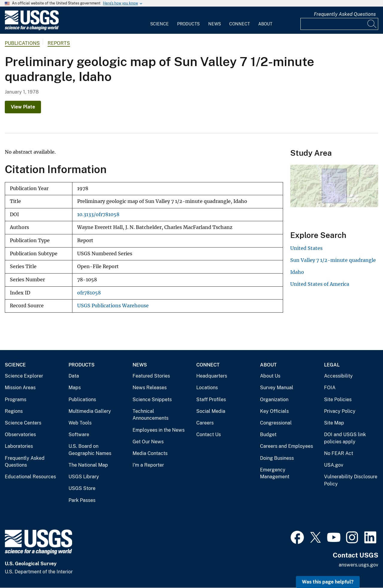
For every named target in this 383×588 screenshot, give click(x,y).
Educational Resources (30, 477)
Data (74, 376)
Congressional (276, 423)
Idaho (297, 272)
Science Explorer (24, 376)
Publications (22, 43)
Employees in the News (159, 430)
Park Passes (82, 500)
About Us (270, 376)
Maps (75, 388)
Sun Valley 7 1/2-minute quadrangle (333, 260)
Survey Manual (277, 388)
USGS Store (82, 488)
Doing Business (277, 458)
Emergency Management (275, 473)
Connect (240, 24)
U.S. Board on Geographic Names (90, 450)
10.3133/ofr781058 (98, 214)
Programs (16, 400)
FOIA (330, 388)
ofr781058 (89, 293)
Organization (274, 400)
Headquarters (212, 376)
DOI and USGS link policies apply (345, 438)
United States (306, 248)
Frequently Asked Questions (345, 14)
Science (159, 24)
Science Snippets (152, 400)
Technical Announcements (151, 415)
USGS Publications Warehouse (113, 306)
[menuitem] (159, 20)
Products (188, 24)
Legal (332, 365)
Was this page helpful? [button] (328, 582)
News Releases (150, 388)
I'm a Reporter (148, 465)
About (265, 24)
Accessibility (338, 376)
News (215, 24)
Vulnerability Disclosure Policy (351, 480)
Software (79, 434)
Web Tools (80, 423)
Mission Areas (20, 388)
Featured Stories (151, 376)
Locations (207, 388)
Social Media (211, 411)
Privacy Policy (340, 411)
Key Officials (274, 411)
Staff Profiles (211, 400)
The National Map (88, 465)
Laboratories (19, 446)
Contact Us (209, 434)
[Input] (339, 24)
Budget (268, 434)
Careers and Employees (287, 446)
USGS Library (84, 477)
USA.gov (334, 465)
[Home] (32, 29)
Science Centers (23, 423)
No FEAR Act (339, 453)
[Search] (372, 24)
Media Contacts (150, 453)
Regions (14, 411)
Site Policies (338, 400)
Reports (59, 43)
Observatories (20, 434)
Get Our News (148, 442)
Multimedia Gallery (90, 411)
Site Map (334, 423)
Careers (205, 423)
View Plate (23, 107)
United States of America (320, 284)
